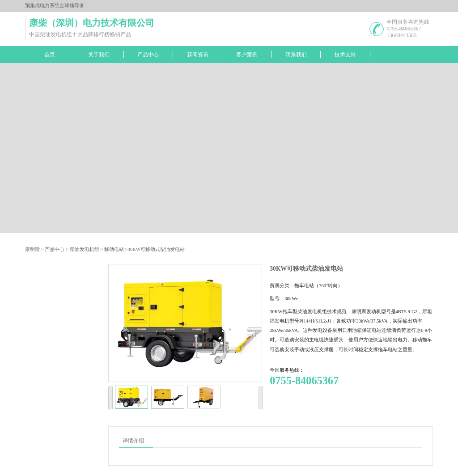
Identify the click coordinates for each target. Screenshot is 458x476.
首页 (50, 55)
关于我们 (99, 55)
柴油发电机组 (85, 249)
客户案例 (247, 55)
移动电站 (114, 249)
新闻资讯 (198, 55)
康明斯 (32, 249)
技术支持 (345, 55)
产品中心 (148, 55)
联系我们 (296, 55)
